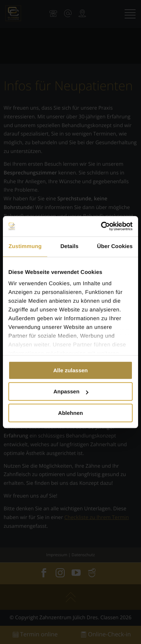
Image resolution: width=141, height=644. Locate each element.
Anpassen (71, 391)
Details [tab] (69, 246)
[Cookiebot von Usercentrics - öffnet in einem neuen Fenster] (101, 226)
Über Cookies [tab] (115, 246)
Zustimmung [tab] (25, 246)
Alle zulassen (70, 370)
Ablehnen (70, 413)
